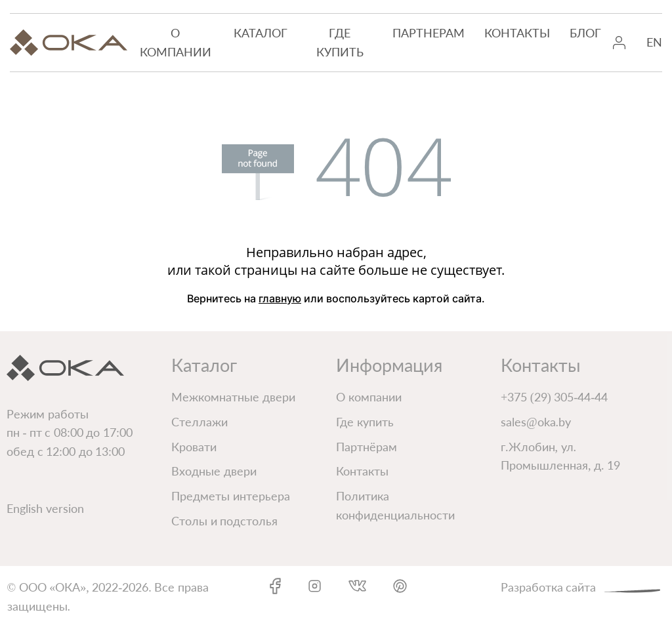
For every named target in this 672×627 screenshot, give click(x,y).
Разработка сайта (583, 586)
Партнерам (429, 33)
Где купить (340, 42)
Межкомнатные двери (233, 397)
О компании (176, 42)
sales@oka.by (536, 422)
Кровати (194, 447)
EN (654, 42)
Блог (585, 33)
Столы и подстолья (224, 521)
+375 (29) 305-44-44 (554, 397)
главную (280, 298)
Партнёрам (367, 447)
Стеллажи (199, 422)
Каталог (261, 33)
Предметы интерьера (231, 496)
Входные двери (214, 471)
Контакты (517, 33)
